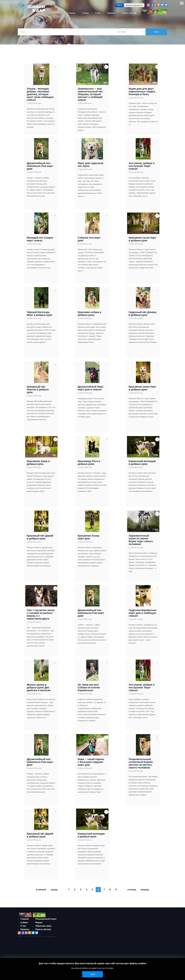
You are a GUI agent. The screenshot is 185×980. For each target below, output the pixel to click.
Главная (25, 921)
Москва (38, 106)
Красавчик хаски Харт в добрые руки (142, 241)
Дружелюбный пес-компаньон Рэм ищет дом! (40, 168)
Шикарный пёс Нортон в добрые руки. (38, 392)
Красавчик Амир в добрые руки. (38, 465)
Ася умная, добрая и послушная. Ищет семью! (142, 168)
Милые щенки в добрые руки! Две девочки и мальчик (39, 690)
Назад (54, 892)
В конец (132, 892)
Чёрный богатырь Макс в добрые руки (39, 316)
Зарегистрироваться (134, 5)
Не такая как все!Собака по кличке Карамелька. (89, 690)
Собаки (30, 106)
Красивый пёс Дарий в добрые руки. (40, 539)
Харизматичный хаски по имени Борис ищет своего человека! (141, 542)
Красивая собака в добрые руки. (89, 316)
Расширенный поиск (46, 921)
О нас (23, 928)
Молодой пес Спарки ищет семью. (40, 241)
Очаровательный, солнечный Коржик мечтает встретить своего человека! (141, 766)
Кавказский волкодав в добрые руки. (142, 465)
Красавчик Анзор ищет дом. (88, 539)
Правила (25, 932)
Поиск (156, 32)
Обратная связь (43, 928)
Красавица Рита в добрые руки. (89, 465)
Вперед (145, 892)
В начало (41, 892)
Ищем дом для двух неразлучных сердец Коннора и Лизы (142, 94)
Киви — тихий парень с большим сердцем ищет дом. (91, 764)
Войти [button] (119, 5)
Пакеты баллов (43, 932)
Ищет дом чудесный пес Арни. (90, 167)
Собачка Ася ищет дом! (89, 241)
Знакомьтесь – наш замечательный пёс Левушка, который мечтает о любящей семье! (90, 97)
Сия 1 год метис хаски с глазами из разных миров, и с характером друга (41, 617)
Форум (39, 925)
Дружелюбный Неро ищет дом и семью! (91, 390)
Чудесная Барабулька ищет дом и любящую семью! (143, 615)
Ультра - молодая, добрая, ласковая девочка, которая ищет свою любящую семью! (40, 97)
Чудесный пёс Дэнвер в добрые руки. (143, 316)
